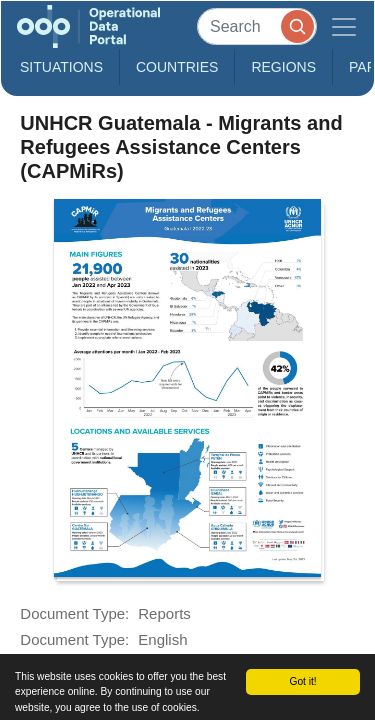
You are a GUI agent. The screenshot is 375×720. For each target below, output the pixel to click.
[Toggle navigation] (344, 26)
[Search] (257, 26)
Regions (283, 67)
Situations (61, 67)
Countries (177, 67)
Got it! (302, 681)
